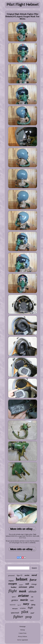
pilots (32, 587)
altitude (33, 592)
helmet (22, 579)
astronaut (23, 587)
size (32, 597)
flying (33, 605)
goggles (21, 585)
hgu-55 (19, 605)
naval (34, 575)
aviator (23, 596)
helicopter (15, 609)
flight (13, 591)
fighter (18, 616)
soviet (27, 575)
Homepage (23, 626)
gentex (15, 600)
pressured (11, 576)
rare (32, 600)
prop (29, 617)
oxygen (13, 584)
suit (27, 584)
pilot (25, 612)
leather (14, 587)
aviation (23, 608)
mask (23, 591)
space (14, 597)
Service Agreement (23, 640)
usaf (32, 613)
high (30, 608)
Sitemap (23, 630)
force (33, 580)
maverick (13, 605)
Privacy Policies (23, 637)
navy (26, 604)
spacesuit (15, 613)
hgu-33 (19, 575)
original (11, 581)
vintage (34, 584)
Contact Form (22, 633)
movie (24, 600)
